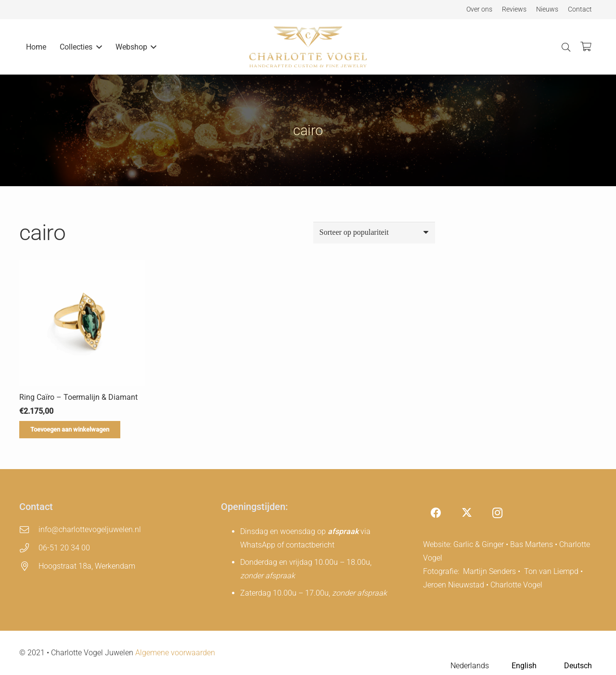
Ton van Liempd (551, 571)
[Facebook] (436, 513)
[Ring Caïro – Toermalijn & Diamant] (82, 323)
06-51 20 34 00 (64, 548)
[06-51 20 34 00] (29, 548)
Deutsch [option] (578, 666)
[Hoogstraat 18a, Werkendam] (29, 566)
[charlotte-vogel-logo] (308, 47)
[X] (467, 513)
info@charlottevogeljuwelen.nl (90, 529)
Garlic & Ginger (479, 544)
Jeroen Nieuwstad (454, 585)
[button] (97, 47)
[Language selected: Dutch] (515, 666)
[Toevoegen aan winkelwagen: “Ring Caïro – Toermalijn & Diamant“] (70, 430)
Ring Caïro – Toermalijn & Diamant (78, 397)
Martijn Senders (489, 571)
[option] (515, 666)
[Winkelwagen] (586, 47)
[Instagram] (497, 513)
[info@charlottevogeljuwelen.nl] (29, 529)
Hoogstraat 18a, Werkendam (87, 566)
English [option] (524, 666)
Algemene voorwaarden (175, 653)
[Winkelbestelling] (374, 233)
